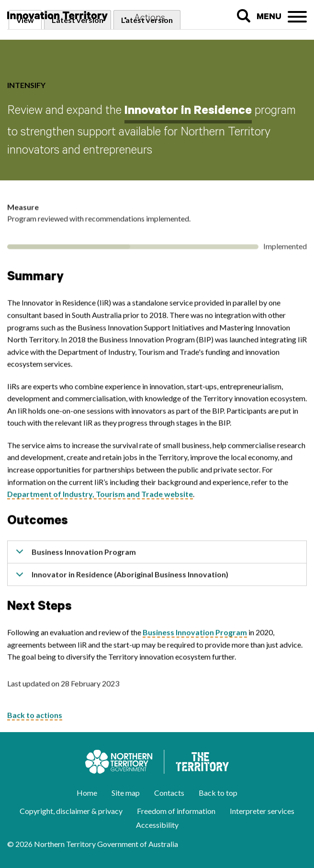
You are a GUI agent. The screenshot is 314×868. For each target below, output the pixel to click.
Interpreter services (262, 811)
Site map (126, 793)
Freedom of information (176, 811)
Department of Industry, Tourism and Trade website (100, 496)
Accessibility (157, 825)
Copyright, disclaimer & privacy (71, 811)
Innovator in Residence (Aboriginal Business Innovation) (120, 581)
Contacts (169, 793)
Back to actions (35, 718)
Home (87, 793)
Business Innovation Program (74, 558)
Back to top (218, 793)
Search (243, 16)
